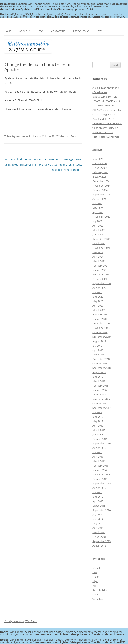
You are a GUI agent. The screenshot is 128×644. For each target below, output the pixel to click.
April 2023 (98, 226)
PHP (95, 586)
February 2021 (100, 266)
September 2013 (101, 541)
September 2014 (101, 510)
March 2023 (99, 230)
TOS (100, 31)
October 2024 (100, 190)
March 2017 (99, 430)
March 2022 (99, 243)
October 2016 (100, 439)
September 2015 (101, 483)
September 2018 (101, 368)
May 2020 (98, 301)
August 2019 (99, 341)
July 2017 (97, 412)
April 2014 (98, 528)
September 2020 (101, 283)
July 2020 (97, 292)
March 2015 (99, 506)
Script (96, 595)
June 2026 (98, 159)
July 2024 (97, 203)
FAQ (41, 31)
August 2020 (99, 288)
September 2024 (101, 194)
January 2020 (100, 319)
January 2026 (100, 163)
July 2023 (97, 221)
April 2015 (98, 501)
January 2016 (100, 470)
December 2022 (101, 239)
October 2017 (100, 403)
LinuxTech (70, 136)
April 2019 (98, 350)
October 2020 (100, 279)
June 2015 (98, 497)
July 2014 (97, 515)
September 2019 (101, 337)
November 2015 (101, 475)
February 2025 (100, 172)
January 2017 (100, 435)
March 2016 (99, 461)
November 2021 (101, 248)
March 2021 (99, 261)
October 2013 (100, 537)
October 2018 (100, 363)
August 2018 (99, 372)
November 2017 (101, 399)
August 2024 (99, 199)
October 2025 (100, 168)
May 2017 (98, 421)
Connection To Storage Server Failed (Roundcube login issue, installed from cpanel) (63, 165)
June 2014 (98, 519)
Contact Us (58, 31)
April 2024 (98, 212)
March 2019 (99, 355)
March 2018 (99, 381)
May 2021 (98, 252)
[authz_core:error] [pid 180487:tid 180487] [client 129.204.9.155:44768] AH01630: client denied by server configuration (107, 106)
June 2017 (98, 417)
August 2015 (99, 488)
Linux (35, 136)
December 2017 (101, 395)
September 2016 (101, 443)
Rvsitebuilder (100, 590)
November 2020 (101, 274)
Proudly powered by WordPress (21, 621)
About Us (25, 31)
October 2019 (100, 332)
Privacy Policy (82, 31)
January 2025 (100, 177)
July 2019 (97, 346)
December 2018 (101, 359)
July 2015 (97, 492)
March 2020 (99, 310)
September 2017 (101, 408)
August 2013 (99, 546)
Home (8, 31)
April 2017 (98, 426)
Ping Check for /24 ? (103, 119)
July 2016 (97, 452)
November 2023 (101, 217)
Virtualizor (98, 599)
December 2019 (101, 323)
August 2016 (99, 448)
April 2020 (98, 306)
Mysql (96, 581)
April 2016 (98, 457)
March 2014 (99, 532)
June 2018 (98, 377)
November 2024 (101, 186)
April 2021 (98, 257)
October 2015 (100, 479)
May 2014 (98, 523)
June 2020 (98, 297)
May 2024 (98, 208)
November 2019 (101, 328)
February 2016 (100, 466)
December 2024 (101, 181)
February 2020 (100, 314)
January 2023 (100, 234)
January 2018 (100, 390)
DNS (95, 572)
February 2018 (100, 386)
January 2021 (100, 270)
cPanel (96, 568)
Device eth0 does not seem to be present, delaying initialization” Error (107, 128)
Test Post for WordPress (106, 137)
